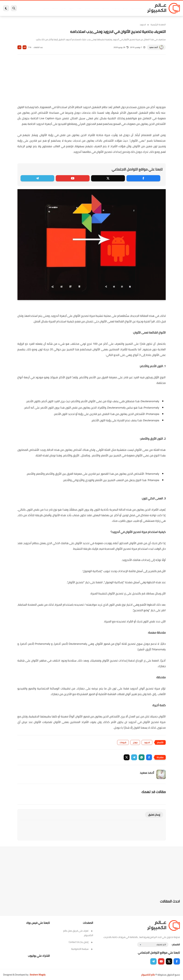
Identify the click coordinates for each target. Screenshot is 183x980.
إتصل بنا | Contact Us (81, 942)
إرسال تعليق (154, 815)
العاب (79, 8)
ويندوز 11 (116, 8)
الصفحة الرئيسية (158, 25)
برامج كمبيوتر (136, 8)
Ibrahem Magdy (38, 975)
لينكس (87, 8)
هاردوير (45, 8)
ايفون (63, 8)
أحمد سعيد (153, 47)
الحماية (96, 8)
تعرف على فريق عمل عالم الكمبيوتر (78, 933)
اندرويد (71, 8)
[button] (149, 757)
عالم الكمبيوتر (148, 975)
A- (19, 47)
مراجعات (55, 8)
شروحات (123, 742)
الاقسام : (176, 945)
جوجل (135, 742)
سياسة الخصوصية (82, 949)
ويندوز (125, 8)
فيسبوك (105, 8)
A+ (25, 47)
